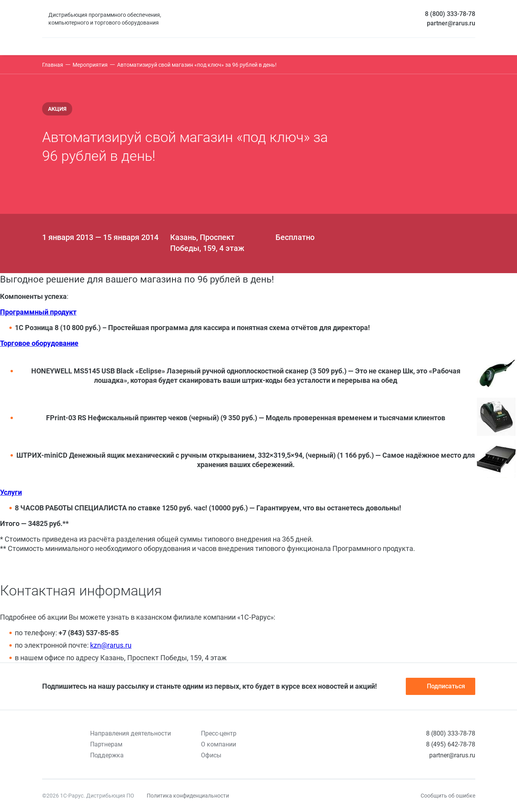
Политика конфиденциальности (188, 796)
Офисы (211, 755)
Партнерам (106, 744)
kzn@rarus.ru (111, 645)
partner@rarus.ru (451, 23)
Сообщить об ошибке (448, 796)
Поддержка (107, 755)
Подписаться (441, 686)
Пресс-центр (219, 733)
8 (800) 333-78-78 (450, 14)
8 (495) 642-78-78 (451, 744)
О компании (219, 744)
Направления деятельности (131, 733)
